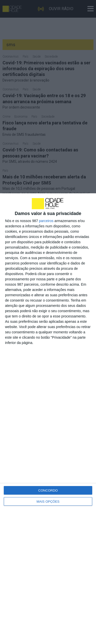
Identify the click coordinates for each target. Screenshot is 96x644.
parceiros (46, 221)
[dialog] (48, 419)
